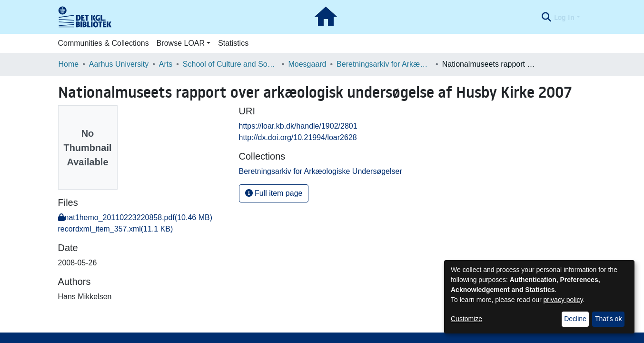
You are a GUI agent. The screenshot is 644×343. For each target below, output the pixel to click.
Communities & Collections (104, 43)
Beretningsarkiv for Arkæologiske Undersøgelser (384, 64)
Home (69, 64)
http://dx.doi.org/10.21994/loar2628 (298, 137)
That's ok (608, 319)
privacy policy (563, 300)
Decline (575, 319)
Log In (564, 17)
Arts (166, 64)
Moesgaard (307, 64)
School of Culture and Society (230, 64)
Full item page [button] (274, 193)
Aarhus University (119, 64)
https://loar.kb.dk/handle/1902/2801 (298, 126)
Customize (466, 319)
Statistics (233, 43)
